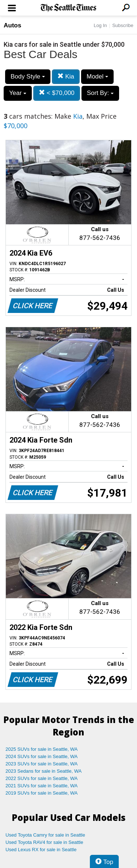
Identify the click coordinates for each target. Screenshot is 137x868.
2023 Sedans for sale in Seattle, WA (43, 771)
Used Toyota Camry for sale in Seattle (45, 835)
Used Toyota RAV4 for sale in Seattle (44, 842)
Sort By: (100, 93)
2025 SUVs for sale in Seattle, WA (42, 749)
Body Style (28, 77)
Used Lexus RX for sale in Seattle (41, 850)
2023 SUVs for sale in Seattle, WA (42, 764)
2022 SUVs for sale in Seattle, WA (42, 778)
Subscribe (123, 25)
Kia (66, 77)
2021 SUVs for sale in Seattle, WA (42, 786)
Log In (100, 25)
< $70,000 (57, 93)
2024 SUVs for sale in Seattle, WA (42, 756)
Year (18, 93)
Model (97, 77)
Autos (12, 25)
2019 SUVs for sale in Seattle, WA (42, 793)
